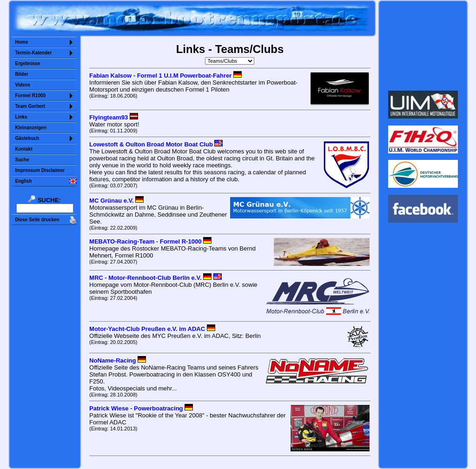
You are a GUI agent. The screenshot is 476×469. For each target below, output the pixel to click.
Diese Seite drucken (37, 220)
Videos (23, 85)
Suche (22, 160)
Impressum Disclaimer (40, 170)
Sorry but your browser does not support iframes (423, 46)
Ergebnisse (28, 63)
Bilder (22, 74)
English (24, 181)
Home (22, 42)
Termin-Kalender (34, 53)
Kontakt (24, 149)
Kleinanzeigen (31, 128)
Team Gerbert (30, 106)
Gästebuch (27, 138)
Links (21, 117)
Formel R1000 (31, 96)
